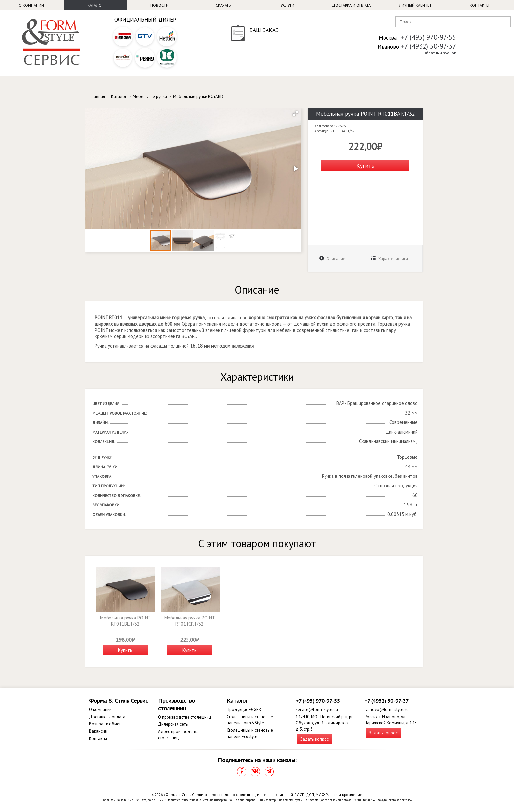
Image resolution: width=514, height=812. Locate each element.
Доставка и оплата (351, 5)
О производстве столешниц (185, 717)
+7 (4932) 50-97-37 (428, 46)
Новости (159, 5)
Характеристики (390, 259)
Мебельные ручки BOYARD (198, 97)
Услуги (287, 5)
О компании (31, 5)
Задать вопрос (315, 739)
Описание (332, 259)
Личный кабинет (415, 5)
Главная (97, 97)
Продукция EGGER (244, 710)
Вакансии (98, 731)
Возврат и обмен (105, 724)
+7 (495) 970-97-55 (428, 37)
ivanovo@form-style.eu (387, 710)
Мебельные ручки (150, 97)
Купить (365, 165)
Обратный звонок (440, 53)
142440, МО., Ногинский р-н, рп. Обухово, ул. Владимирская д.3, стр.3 (325, 723)
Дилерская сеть (173, 724)
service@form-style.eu (317, 710)
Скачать (223, 5)
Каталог (95, 5)
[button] (295, 113)
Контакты (480, 5)
